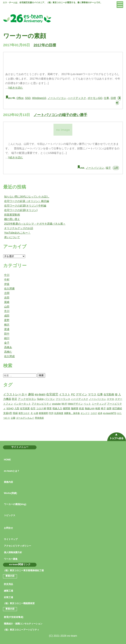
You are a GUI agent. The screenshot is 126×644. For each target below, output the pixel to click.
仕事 (106, 98)
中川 (7, 275)
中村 (7, 279)
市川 (7, 311)
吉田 (7, 298)
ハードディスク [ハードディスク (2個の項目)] (80, 399)
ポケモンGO (95, 98)
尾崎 (7, 302)
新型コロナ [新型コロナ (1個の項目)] (24, 413)
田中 (7, 334)
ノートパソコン (57, 98)
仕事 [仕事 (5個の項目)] (100, 394)
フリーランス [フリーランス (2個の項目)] (63, 399)
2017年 (11, 98)
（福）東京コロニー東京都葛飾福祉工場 (23, 570)
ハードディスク (77, 98)
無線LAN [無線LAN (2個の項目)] (90, 408)
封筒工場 (8, 597)
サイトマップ (11, 539)
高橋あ (8, 347)
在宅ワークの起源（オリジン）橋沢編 (27, 201)
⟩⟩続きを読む (15, 88)
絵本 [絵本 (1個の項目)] (100, 413)
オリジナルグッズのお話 (19, 228)
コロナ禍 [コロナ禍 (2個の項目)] (41, 408)
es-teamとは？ (12, 471)
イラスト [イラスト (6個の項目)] (65, 394)
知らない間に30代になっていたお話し (27, 197)
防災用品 (8, 584)
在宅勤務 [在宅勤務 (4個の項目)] (109, 394)
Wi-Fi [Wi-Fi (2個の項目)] (64, 404)
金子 (7, 343)
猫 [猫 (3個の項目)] (116, 394)
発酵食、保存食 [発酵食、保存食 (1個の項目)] (72, 413)
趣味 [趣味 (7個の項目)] (31, 394)
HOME (7, 460)
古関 (7, 293)
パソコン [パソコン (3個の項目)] (50, 399)
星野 (7, 320)
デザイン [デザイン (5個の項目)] (82, 394)
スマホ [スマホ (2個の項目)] (110, 399)
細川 (7, 338)
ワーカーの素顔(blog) (15, 504)
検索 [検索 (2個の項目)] (98, 408)
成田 (7, 316)
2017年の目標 (45, 45)
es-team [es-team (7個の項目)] (40, 394)
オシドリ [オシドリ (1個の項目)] (85, 413)
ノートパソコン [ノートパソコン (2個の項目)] (97, 399)
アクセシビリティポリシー (18, 546)
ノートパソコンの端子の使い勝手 (60, 115)
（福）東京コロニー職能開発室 (19, 603)
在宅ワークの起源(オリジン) (21, 210)
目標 (113, 98)
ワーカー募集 (11, 559)
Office (20, 98)
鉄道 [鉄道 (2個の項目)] (82, 408)
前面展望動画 (12, 215)
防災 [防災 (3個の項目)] (15, 399)
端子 (108, 168)
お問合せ (8, 528)
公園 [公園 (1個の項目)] (13, 418)
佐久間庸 (9, 289)
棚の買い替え (12, 219)
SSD (28, 98)
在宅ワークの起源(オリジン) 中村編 (25, 206)
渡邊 (7, 329)
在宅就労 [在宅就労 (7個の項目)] (52, 394)
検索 (41, 375)
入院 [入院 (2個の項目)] (17, 408)
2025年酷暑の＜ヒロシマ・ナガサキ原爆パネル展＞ (35, 224)
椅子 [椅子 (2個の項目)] (103, 408)
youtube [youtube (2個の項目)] (56, 404)
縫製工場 (8, 591)
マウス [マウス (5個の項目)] (92, 394)
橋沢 (7, 325)
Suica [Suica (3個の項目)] (40, 399)
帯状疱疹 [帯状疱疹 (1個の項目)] (39, 418)
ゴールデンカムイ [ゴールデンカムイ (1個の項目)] (25, 418)
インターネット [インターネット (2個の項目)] (22, 404)
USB (82, 168)
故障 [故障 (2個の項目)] (109, 408)
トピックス (10, 515)
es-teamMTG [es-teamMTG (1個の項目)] (110, 413)
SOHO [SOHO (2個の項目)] (10, 408)
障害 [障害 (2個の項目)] (49, 408)
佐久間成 (9, 356)
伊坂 (7, 284)
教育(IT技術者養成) (14, 617)
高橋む (8, 352)
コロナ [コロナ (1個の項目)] (94, 413)
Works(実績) (11, 493)
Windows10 (39, 98)
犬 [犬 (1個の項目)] (32, 413)
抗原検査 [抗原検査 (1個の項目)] (59, 413)
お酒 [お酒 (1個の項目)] (36, 413)
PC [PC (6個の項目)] (73, 394)
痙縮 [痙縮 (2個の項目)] (15, 413)
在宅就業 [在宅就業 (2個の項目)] (25, 408)
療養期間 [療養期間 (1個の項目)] (43, 413)
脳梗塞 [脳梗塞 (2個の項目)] (75, 408)
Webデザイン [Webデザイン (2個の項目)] (75, 404)
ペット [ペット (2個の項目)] (87, 404)
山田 (116, 168)
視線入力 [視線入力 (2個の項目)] (57, 408)
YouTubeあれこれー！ (17, 233)
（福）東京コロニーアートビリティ (21, 630)
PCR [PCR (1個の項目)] (51, 413)
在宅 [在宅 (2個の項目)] (33, 408)
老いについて (12, 237)
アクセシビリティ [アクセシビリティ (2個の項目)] (41, 404)
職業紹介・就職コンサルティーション (23, 624)
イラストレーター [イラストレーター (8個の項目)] (15, 394)
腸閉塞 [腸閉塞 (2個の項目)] (67, 408)
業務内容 (8, 482)
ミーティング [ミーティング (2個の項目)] (99, 404)
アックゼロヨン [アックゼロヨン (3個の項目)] (27, 399)
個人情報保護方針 (13, 552)
